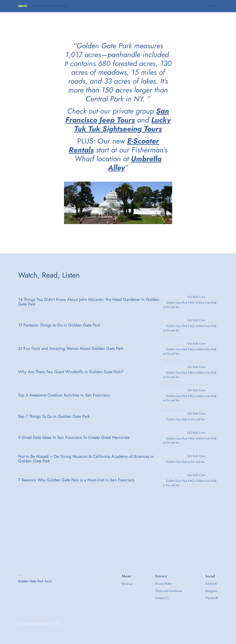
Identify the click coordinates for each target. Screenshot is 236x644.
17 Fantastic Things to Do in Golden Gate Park (59, 325)
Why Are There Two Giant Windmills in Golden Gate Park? (71, 372)
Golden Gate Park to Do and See (185, 419)
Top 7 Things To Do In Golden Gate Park (54, 416)
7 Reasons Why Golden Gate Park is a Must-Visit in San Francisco (76, 480)
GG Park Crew (196, 297)
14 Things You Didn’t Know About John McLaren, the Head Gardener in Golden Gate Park (89, 302)
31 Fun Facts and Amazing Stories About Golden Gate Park (71, 348)
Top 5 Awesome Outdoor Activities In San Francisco (64, 395)
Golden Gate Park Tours (50, 6)
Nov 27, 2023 (171, 297)
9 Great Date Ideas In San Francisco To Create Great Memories (74, 437)
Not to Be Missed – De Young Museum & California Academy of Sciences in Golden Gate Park (86, 459)
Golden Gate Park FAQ (180, 303)
